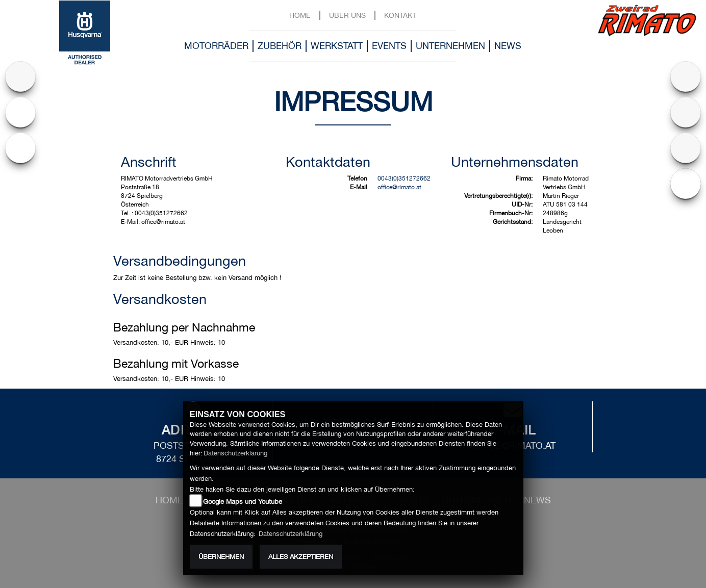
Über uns (347, 15)
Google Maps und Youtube (243, 502)
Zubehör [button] (280, 46)
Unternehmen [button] (450, 46)
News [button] (508, 46)
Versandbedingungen (180, 261)
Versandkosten (160, 299)
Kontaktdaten (328, 162)
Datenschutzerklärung (235, 453)
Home (300, 15)
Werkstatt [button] (337, 46)
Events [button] (389, 46)
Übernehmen (221, 557)
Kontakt (400, 15)
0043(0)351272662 (404, 178)
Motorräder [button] (216, 46)
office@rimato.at (399, 187)
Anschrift (149, 162)
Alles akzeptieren (301, 557)
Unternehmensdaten (515, 162)
